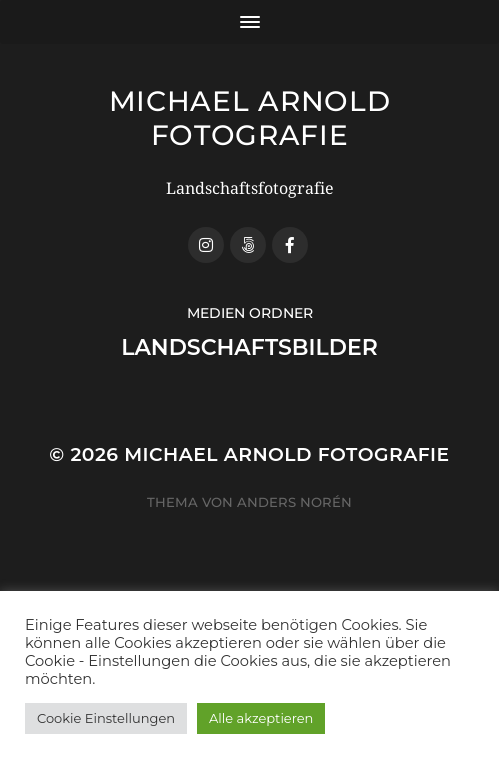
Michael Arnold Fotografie (250, 118)
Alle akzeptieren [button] (261, 718)
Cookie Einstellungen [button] (106, 718)
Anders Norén (294, 502)
